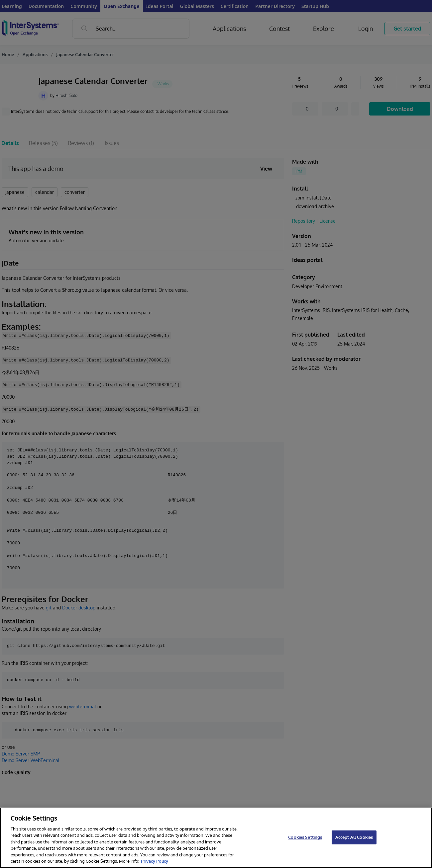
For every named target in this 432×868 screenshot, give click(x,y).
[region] (216, 838)
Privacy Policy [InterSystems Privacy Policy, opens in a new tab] (155, 861)
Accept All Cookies (354, 837)
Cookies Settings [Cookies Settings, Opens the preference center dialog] (305, 837)
